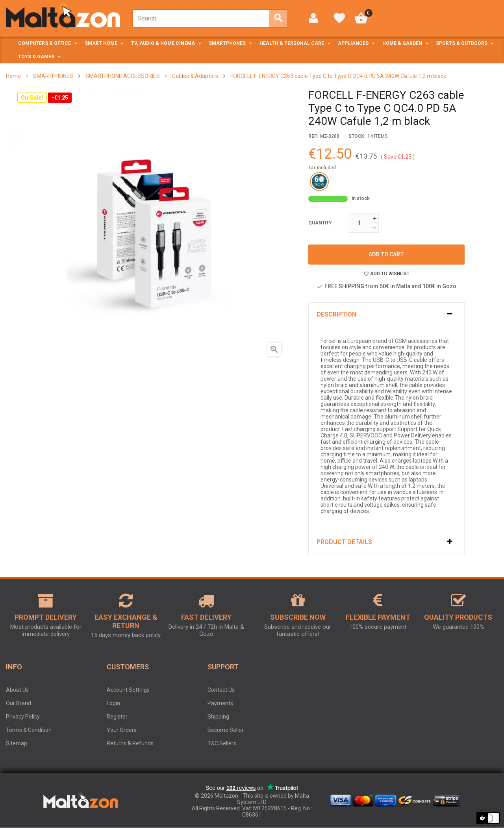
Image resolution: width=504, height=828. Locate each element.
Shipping (218, 717)
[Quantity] (359, 223)
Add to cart (386, 254)
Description (336, 314)
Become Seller (226, 730)
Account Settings (128, 690)
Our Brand (19, 703)
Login (113, 703)
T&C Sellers (222, 743)
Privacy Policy (23, 717)
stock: (357, 136)
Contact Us (221, 690)
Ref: (313, 136)
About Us (17, 690)
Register (117, 717)
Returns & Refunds (130, 743)
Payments (220, 703)
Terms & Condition (29, 730)
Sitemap (17, 743)
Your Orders (122, 730)
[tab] (386, 314)
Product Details (344, 542)
